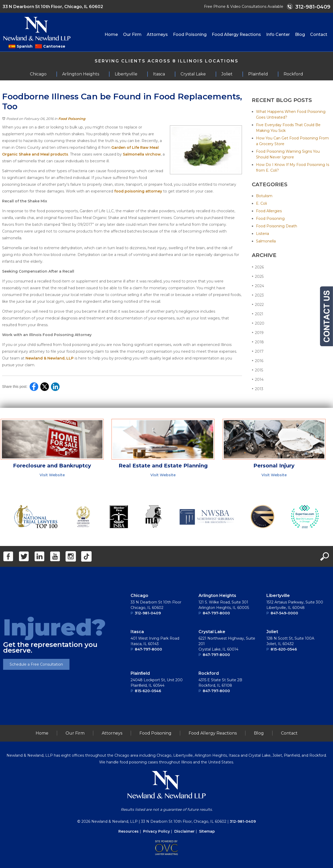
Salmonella (266, 241)
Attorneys (157, 34)
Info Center (278, 34)
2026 (258, 267)
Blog (300, 34)
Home (111, 34)
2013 (258, 389)
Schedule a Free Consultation (36, 664)
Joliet (272, 632)
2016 (258, 361)
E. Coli (261, 203)
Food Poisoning (190, 34)
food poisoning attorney (138, 191)
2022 (258, 304)
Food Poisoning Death (277, 226)
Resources (129, 831)
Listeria (262, 234)
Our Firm (132, 34)
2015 (257, 370)
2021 (258, 314)
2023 (258, 295)
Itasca (137, 632)
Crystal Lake (212, 632)
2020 (258, 323)
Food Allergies (269, 211)
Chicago (139, 596)
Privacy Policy (156, 831)
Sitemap (207, 831)
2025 (258, 276)
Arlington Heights (217, 596)
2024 (258, 286)
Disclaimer (184, 831)
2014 (258, 379)
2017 (258, 351)
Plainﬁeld (140, 673)
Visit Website (52, 475)
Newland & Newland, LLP (50, 358)
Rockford (209, 673)
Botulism (264, 196)
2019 (258, 333)
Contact (319, 34)
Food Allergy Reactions (236, 34)
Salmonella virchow (142, 154)
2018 (258, 342)
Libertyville (278, 596)
